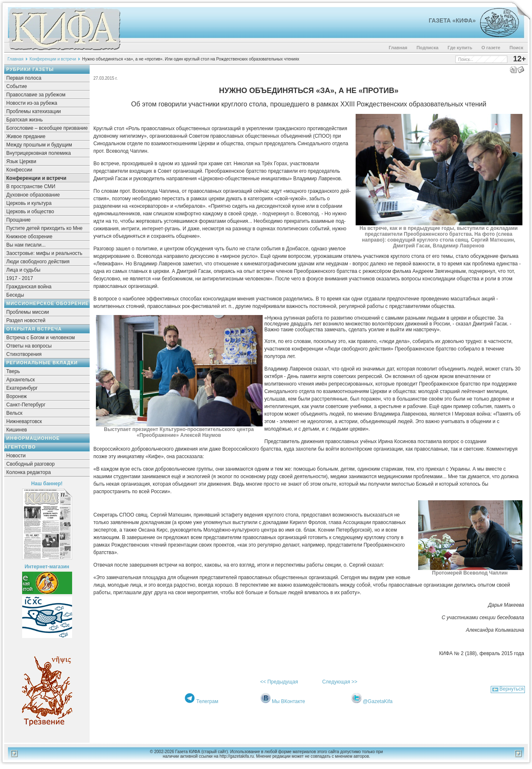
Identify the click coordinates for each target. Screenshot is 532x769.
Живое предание (26, 136)
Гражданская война (29, 287)
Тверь (13, 371)
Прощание (19, 220)
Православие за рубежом (36, 95)
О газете (491, 48)
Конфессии (19, 170)
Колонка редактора (29, 472)
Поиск (516, 48)
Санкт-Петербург (26, 405)
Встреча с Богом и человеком (41, 338)
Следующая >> (340, 682)
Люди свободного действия (38, 262)
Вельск (14, 413)
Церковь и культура (29, 203)
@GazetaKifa (378, 701)
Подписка (428, 48)
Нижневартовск (24, 421)
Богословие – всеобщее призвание (47, 128)
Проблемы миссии (28, 312)
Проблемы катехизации (34, 111)
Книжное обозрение (29, 237)
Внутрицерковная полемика (39, 153)
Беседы (15, 295)
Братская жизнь (24, 120)
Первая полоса (24, 78)
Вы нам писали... (26, 245)
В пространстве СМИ (31, 187)
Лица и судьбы (23, 270)
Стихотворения (24, 354)
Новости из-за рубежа (32, 103)
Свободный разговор (30, 464)
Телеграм (207, 701)
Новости (16, 456)
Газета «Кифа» (452, 20)
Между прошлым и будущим (39, 145)
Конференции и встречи (53, 59)
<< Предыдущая (279, 682)
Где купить (460, 48)
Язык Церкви (21, 161)
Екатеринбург (22, 388)
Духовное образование (33, 195)
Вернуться (512, 689)
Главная (398, 48)
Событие (17, 86)
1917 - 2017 (20, 278)
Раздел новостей (26, 320)
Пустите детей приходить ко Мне (44, 228)
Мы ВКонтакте (289, 701)
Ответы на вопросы (29, 346)
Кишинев (17, 430)
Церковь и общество (30, 212)
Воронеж (16, 396)
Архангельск (21, 380)
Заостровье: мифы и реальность (44, 253)
